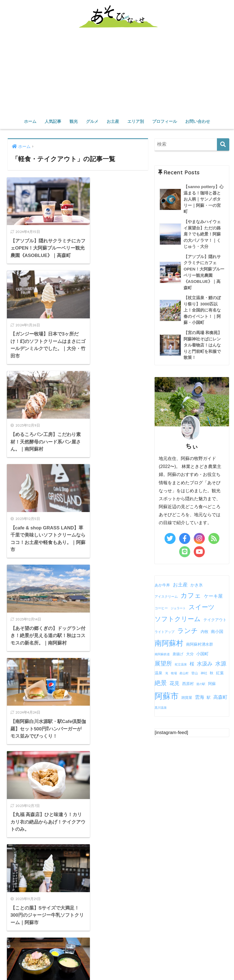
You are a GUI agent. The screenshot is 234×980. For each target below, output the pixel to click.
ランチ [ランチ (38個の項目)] (188, 631)
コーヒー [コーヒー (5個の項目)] (161, 609)
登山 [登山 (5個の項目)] (195, 674)
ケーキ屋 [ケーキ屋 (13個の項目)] (213, 597)
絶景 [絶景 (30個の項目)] (161, 683)
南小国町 (98, 963)
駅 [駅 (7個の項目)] (209, 698)
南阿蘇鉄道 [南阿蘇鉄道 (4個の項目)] (162, 655)
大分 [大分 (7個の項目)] (190, 655)
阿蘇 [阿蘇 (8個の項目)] (212, 684)
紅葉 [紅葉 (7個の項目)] (220, 674)
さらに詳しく (28, 821)
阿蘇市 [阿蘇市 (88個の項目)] (167, 696)
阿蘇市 (25, 963)
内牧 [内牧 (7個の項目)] (205, 632)
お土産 (113, 121)
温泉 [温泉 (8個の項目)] (158, 673)
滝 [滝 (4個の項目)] (167, 674)
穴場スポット (111, 926)
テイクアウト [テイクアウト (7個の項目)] (215, 620)
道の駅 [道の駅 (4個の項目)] (201, 684)
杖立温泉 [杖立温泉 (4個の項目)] (181, 665)
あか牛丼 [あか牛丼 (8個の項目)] (162, 586)
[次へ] (102, 656)
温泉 (199, 926)
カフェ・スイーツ (94, 945)
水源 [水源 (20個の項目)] (221, 664)
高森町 (62, 963)
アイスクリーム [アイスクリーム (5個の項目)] (166, 597)
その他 (151, 963)
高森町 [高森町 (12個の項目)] (220, 698)
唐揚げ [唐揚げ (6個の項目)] (178, 655)
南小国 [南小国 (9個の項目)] (217, 632)
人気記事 (53, 121)
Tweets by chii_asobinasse (149, 778)
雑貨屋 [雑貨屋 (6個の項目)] (187, 698)
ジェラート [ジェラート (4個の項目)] (178, 609)
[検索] (223, 144)
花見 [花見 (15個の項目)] (174, 684)
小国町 (117, 963)
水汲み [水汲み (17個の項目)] (205, 664)
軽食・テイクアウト (134, 945)
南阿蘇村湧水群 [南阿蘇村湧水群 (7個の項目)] (200, 645)
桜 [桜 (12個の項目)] (192, 664)
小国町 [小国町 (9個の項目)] (202, 654)
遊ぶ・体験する (176, 926)
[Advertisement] (117, 74)
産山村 (79, 963)
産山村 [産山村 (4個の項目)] (184, 674)
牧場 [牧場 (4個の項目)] (174, 674)
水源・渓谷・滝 (142, 926)
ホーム (30, 121)
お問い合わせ (198, 121)
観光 (74, 121)
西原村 (134, 963)
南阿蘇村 (44, 963)
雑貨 (185, 945)
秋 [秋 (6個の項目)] (212, 674)
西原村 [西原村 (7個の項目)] (188, 684)
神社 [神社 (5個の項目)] (204, 674)
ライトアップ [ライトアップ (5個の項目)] (165, 632)
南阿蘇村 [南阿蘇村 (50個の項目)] (169, 644)
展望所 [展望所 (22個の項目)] (163, 664)
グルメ (92, 121)
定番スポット (82, 926)
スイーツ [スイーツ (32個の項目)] (202, 608)
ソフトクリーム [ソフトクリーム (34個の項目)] (178, 619)
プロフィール (165, 121)
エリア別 (136, 121)
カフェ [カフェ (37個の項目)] (191, 596)
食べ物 (171, 945)
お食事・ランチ (59, 945)
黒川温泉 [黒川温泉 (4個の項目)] (161, 708)
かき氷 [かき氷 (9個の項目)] (197, 585)
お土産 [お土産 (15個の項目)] (180, 585)
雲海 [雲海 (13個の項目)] (200, 698)
